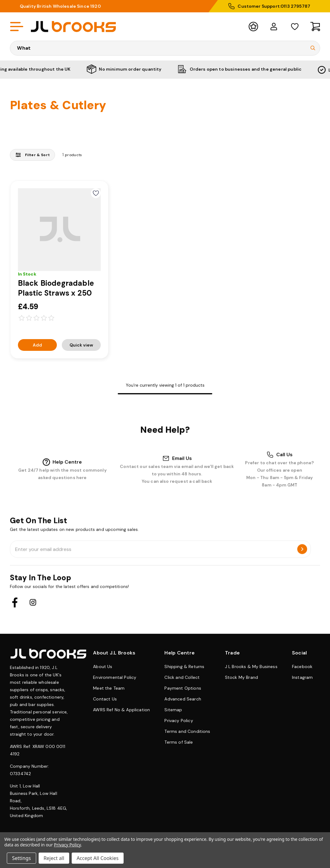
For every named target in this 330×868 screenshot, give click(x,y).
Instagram (302, 677)
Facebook (302, 667)
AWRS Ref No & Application (121, 710)
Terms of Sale (179, 742)
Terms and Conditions (187, 731)
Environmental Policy (115, 677)
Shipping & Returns (184, 667)
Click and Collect (182, 677)
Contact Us (105, 699)
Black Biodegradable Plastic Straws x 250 (56, 288)
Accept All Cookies (98, 858)
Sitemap (173, 710)
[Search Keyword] (165, 48)
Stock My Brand (241, 677)
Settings (21, 858)
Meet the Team (109, 688)
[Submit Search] (313, 48)
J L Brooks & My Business (251, 667)
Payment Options (183, 688)
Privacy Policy (179, 721)
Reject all (54, 858)
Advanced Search (183, 699)
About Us (103, 667)
